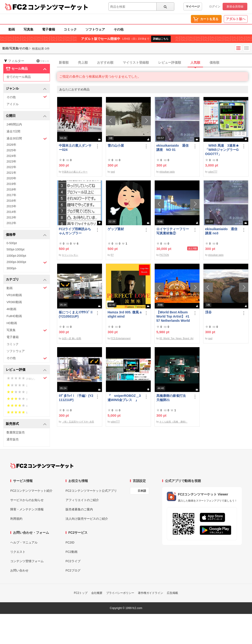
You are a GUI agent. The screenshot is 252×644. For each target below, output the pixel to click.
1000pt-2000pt (16, 256)
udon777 (213, 172)
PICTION (164, 255)
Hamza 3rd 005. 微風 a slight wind (125, 314)
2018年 (11, 189)
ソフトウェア (95, 29)
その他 (119, 29)
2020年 (11, 178)
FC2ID (70, 542)
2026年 (11, 145)
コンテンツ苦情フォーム (27, 561)
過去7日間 (13, 131)
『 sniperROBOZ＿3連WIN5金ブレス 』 (124, 398)
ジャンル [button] (26, 89)
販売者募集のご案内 (79, 509)
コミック (70, 29)
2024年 (11, 156)
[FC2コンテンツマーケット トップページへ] (42, 466)
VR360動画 (14, 302)
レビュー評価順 (170, 62)
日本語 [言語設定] (142, 491)
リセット (43, 61)
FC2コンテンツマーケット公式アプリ (91, 491)
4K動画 (11, 309)
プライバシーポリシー (120, 593)
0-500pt (12, 243)
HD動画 (12, 323)
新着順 (64, 62)
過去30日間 (27, 139)
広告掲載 (172, 593)
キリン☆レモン (70, 255)
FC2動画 (72, 552)
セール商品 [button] (26, 69)
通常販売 (13, 439)
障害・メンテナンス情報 (27, 509)
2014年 (11, 212)
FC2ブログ (73, 570)
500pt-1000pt (16, 249)
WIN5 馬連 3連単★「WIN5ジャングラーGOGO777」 (222, 150)
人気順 (195, 62)
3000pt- (12, 268)
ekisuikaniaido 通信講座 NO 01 (172, 148)
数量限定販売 (16, 432)
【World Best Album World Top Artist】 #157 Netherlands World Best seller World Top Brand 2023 (173, 317)
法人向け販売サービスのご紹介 (87, 519)
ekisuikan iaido (167, 172)
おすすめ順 (105, 62)
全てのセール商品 (19, 77)
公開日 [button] (26, 116)
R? (112, 255)
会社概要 (97, 593)
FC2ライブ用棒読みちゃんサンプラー (75, 231)
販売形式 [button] (26, 424)
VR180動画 (14, 295)
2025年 (11, 150)
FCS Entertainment (121, 338)
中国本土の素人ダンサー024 (75, 148)
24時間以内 (14, 124)
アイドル (13, 104)
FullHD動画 (14, 316)
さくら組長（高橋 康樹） (173, 422)
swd (113, 172)
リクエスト (18, 552)
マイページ (193, 7)
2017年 (11, 195)
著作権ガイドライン (150, 593)
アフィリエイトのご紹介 (82, 500)
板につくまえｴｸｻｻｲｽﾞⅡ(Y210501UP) (76, 314)
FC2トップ (81, 593)
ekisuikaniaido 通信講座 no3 (221, 231)
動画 (12, 29)
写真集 (28, 29)
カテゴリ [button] (26, 280)
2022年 (11, 167)
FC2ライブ (73, 561)
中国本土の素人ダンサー (75, 172)
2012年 (11, 223)
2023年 (11, 161)
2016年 (11, 201)
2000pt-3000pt (27, 262)
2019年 (11, 184)
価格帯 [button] (26, 235)
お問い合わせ (19, 570)
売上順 (83, 62)
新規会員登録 (235, 7)
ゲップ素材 (116, 229)
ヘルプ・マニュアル (24, 542)
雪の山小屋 (116, 145)
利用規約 (16, 519)
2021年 (11, 173)
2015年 (11, 206)
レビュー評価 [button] (26, 370)
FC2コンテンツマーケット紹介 (31, 491)
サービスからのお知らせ (27, 500)
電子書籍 (49, 29)
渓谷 (208, 312)
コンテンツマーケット (58, 7)
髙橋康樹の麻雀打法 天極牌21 (173, 398)
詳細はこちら (161, 39)
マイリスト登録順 (136, 62)
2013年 (11, 217)
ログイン (215, 7)
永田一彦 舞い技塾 (72, 338)
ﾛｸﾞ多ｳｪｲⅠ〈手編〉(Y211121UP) (76, 398)
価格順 (214, 62)
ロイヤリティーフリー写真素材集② (173, 231)
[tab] (154, 63)
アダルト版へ (236, 19)
